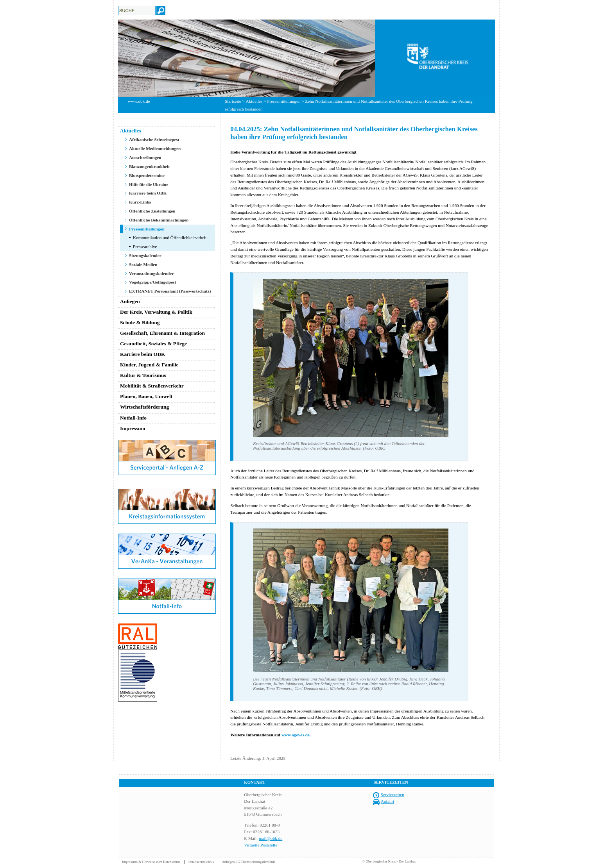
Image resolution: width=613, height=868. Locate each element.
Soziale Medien (143, 264)
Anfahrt (388, 801)
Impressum (133, 428)
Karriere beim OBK (148, 193)
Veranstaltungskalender (151, 273)
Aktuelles (254, 101)
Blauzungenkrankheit (149, 166)
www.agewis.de (296, 735)
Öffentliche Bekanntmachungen (159, 220)
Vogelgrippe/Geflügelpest (152, 282)
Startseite (233, 101)
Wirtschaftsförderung (144, 407)
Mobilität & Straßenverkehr (152, 386)
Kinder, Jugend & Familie (149, 365)
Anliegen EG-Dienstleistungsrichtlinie (249, 862)
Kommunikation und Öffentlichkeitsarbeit (170, 238)
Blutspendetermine (147, 175)
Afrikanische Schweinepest (154, 139)
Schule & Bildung (140, 322)
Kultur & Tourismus (143, 375)
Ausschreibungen (145, 157)
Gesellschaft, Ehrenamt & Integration (162, 333)
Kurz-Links (140, 202)
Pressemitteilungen (284, 101)
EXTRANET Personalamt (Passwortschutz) (170, 291)
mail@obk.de (271, 838)
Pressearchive (145, 246)
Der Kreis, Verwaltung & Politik (156, 312)
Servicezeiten (393, 795)
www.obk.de (139, 101)
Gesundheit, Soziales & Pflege (153, 344)
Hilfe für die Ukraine (149, 184)
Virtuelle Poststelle (261, 845)
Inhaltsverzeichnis (201, 862)
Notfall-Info (133, 418)
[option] (306, 58)
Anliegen (130, 301)
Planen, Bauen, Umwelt (146, 396)
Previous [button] (112, 58)
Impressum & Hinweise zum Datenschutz (151, 862)
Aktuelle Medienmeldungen (155, 148)
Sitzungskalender (145, 255)
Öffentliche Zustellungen (152, 211)
